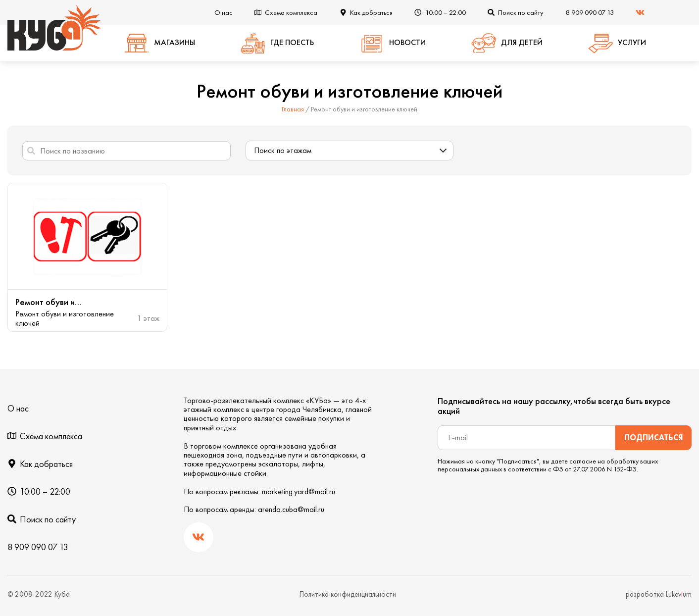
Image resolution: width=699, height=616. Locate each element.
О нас (224, 12)
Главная (293, 109)
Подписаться (654, 437)
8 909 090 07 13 (590, 12)
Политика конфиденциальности (348, 594)
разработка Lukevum (659, 594)
